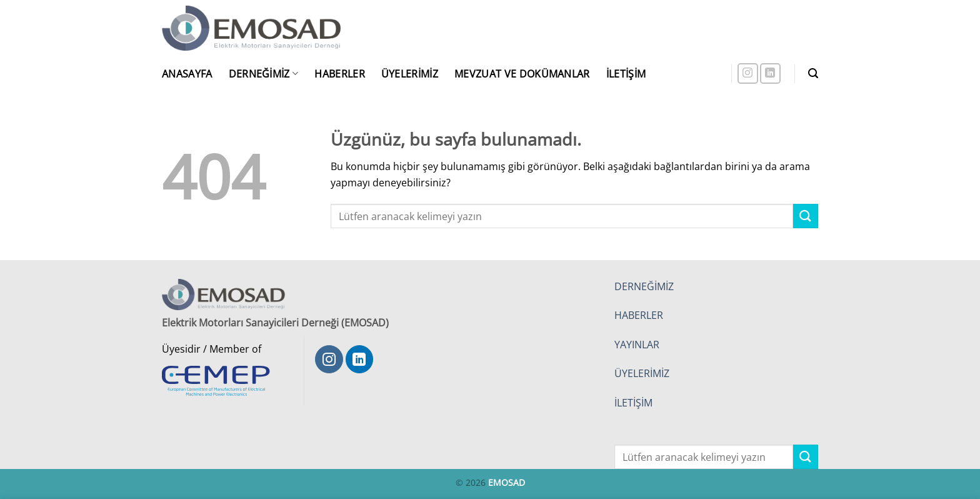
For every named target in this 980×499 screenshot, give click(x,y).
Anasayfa (187, 74)
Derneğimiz (264, 74)
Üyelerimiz (410, 74)
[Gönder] (806, 216)
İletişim (626, 74)
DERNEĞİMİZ (644, 286)
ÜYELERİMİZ (642, 373)
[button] (813, 73)
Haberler (340, 74)
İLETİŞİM (633, 403)
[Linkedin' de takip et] (770, 73)
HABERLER (639, 315)
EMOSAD (507, 482)
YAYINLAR (637, 345)
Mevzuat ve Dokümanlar (522, 74)
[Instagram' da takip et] (748, 73)
